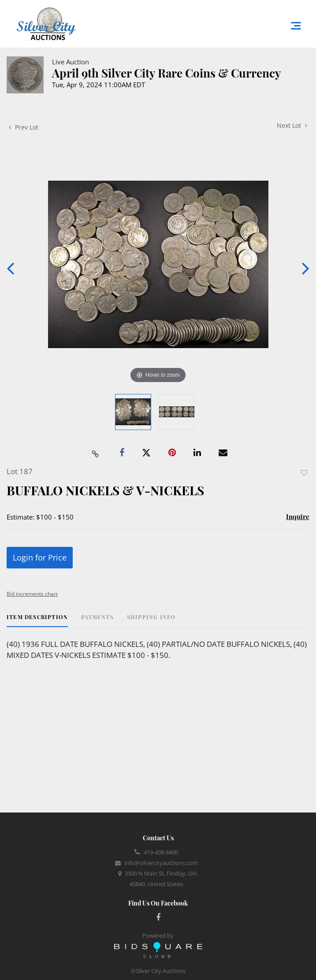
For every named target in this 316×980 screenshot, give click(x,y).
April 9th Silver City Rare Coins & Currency (167, 73)
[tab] (37, 620)
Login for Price (40, 557)
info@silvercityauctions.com (161, 863)
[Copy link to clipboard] (95, 453)
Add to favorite (304, 473)
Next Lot (292, 125)
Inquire (298, 516)
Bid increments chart (32, 594)
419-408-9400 (161, 852)
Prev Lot (24, 127)
